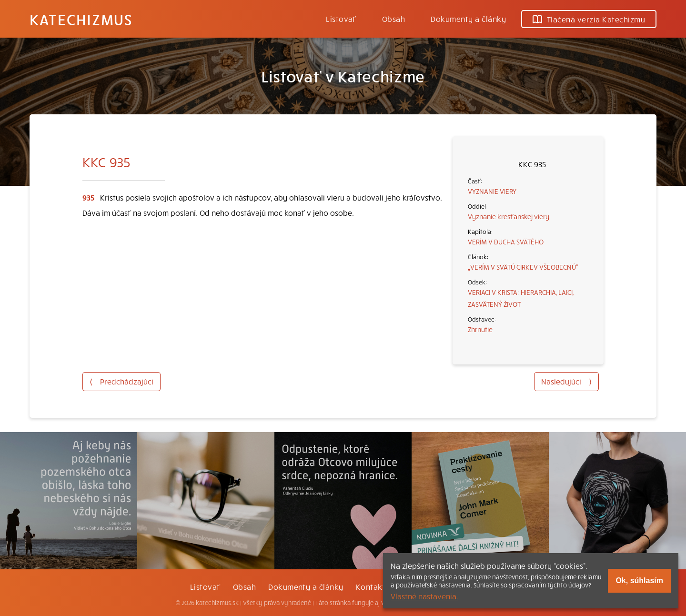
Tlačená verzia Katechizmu (589, 19)
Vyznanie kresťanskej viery (509, 216)
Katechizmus (81, 19)
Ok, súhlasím (639, 581)
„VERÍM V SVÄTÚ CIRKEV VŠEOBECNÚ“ (523, 267)
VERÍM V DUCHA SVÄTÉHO (506, 242)
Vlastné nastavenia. (424, 596)
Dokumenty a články (468, 19)
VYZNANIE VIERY (492, 191)
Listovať (341, 19)
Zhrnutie (480, 329)
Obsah (393, 19)
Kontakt (371, 586)
